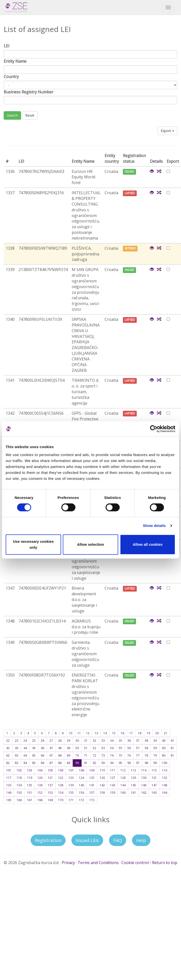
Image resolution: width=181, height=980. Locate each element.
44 (25, 748)
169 (50, 800)
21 (166, 733)
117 (9, 778)
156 (81, 793)
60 (164, 748)
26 (43, 741)
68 (60, 755)
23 (17, 741)
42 (8, 748)
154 (61, 793)
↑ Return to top (163, 863)
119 (30, 778)
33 (103, 741)
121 (50, 778)
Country (11, 77)
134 (19, 785)
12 (88, 733)
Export (167, 131)
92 (94, 763)
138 (61, 785)
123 (71, 778)
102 (19, 770)
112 (123, 770)
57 (138, 748)
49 (68, 748)
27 (51, 741)
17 (131, 733)
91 (86, 763)
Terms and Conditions (98, 863)
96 (129, 763)
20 (157, 733)
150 (19, 793)
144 (123, 785)
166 (19, 800)
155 (71, 793)
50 (77, 748)
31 (86, 741)
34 (112, 741)
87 (51, 763)
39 (155, 741)
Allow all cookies (148, 544)
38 (146, 741)
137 (50, 785)
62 (8, 755)
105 (50, 770)
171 (71, 800)
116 (165, 770)
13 (96, 733)
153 (50, 793)
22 (8, 741)
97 (138, 763)
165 (9, 800)
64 (25, 755)
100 (165, 763)
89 (68, 763)
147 (154, 785)
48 (60, 748)
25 (34, 741)
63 (17, 755)
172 (81, 800)
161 (133, 793)
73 (103, 755)
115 (154, 770)
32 (94, 741)
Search (12, 115)
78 (146, 755)
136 (40, 785)
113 (133, 770)
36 (129, 741)
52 (94, 748)
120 (40, 778)
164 (165, 793)
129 (133, 778)
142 (102, 785)
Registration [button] (48, 840)
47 (51, 748)
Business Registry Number (29, 92)
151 (30, 793)
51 (86, 748)
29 (68, 741)
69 (68, 755)
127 (113, 778)
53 (103, 748)
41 (172, 741)
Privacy (68, 863)
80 (164, 755)
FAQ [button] (118, 840)
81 (172, 755)
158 (102, 793)
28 (60, 741)
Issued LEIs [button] (87, 840)
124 (81, 778)
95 (120, 763)
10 (70, 733)
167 (30, 800)
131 (154, 778)
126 (102, 778)
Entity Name (15, 61)
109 (92, 770)
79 (155, 755)
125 (92, 778)
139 (71, 785)
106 (61, 770)
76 (129, 755)
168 (40, 800)
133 (9, 785)
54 (112, 748)
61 (172, 748)
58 (146, 748)
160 (123, 793)
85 (34, 763)
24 (25, 741)
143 (113, 785)
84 (25, 763)
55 (120, 748)
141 (92, 785)
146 (144, 785)
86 (43, 763)
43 (17, 748)
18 (140, 733)
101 (9, 770)
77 (138, 755)
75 (120, 755)
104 (40, 770)
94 (112, 763)
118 (19, 778)
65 (34, 755)
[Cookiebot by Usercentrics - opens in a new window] (154, 429)
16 (122, 733)
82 (8, 763)
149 (9, 793)
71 (86, 755)
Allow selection (90, 544)
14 (105, 733)
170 (61, 800)
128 (123, 778)
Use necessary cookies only (33, 544)
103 (30, 770)
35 (120, 741)
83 (17, 763)
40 (164, 741)
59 (155, 748)
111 (113, 770)
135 (30, 785)
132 (165, 778)
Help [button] (141, 840)
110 (102, 770)
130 (144, 778)
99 (155, 763)
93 (103, 763)
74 (112, 755)
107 (71, 770)
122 (61, 778)
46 (43, 748)
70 (77, 755)
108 (81, 770)
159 (113, 793)
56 (129, 748)
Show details (154, 526)
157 (92, 793)
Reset (30, 115)
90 (77, 763)
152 (40, 793)
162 (144, 793)
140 (81, 785)
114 (144, 770)
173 (92, 800)
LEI (7, 46)
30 (77, 741)
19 (148, 733)
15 (114, 733)
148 (165, 785)
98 (146, 763)
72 (94, 755)
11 (79, 733)
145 (133, 785)
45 (34, 748)
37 (138, 741)
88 (60, 763)
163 (154, 793)
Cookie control (135, 863)
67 (51, 755)
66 (43, 755)
